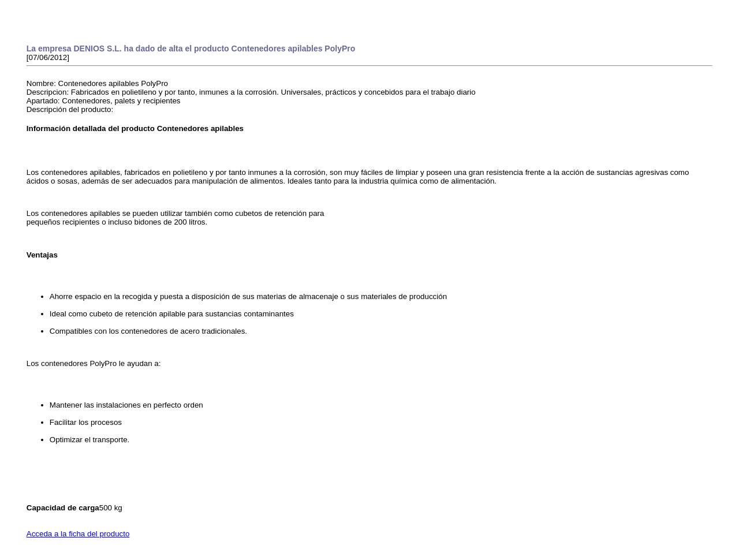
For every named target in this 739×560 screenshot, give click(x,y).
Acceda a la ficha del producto (78, 534)
